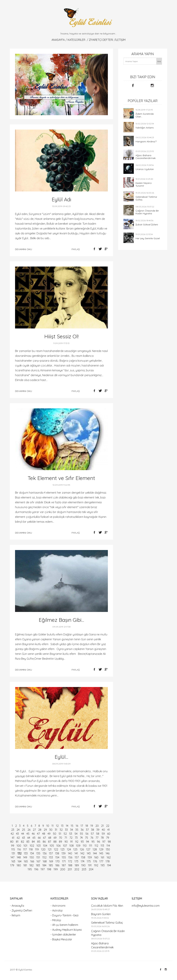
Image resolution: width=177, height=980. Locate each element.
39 (98, 830)
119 (37, 849)
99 (13, 846)
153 (51, 857)
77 (97, 838)
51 (60, 834)
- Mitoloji (56, 920)
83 (28, 842)
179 (12, 865)
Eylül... (61, 757)
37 (87, 830)
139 (64, 853)
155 (64, 857)
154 (57, 857)
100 (19, 846)
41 (109, 830)
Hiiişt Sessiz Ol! (61, 336)
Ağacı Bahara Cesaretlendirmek (146, 157)
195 (30, 869)
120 (43, 849)
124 (69, 849)
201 (70, 869)
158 (83, 857)
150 (32, 857)
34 (72, 830)
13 (62, 826)
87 (50, 842)
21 (102, 826)
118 (31, 849)
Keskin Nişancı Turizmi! (144, 184)
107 (65, 846)
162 (109, 857)
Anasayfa (58, 40)
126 (82, 849)
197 (43, 869)
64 (29, 838)
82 (22, 842)
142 (82, 853)
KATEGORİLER (76, 40)
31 (56, 830)
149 (25, 857)
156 (70, 857)
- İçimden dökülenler (63, 935)
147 (12, 857)
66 (39, 838)
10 (48, 826)
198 (49, 869)
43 (17, 834)
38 (93, 830)
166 (32, 861)
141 (76, 853)
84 (33, 842)
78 (102, 838)
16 (77, 826)
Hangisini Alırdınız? (146, 141)
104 (45, 846)
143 (89, 853)
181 (25, 865)
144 (95, 853)
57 (92, 834)
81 (17, 842)
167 (38, 861)
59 (103, 834)
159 (90, 857)
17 (82, 826)
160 (96, 857)
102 (32, 846)
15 (72, 826)
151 (38, 857)
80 (12, 842)
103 (39, 846)
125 (75, 849)
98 (109, 842)
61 (13, 838)
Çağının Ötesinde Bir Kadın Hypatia (147, 212)
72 (71, 838)
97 (104, 842)
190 (83, 865)
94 (88, 842)
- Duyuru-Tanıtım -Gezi (64, 915)
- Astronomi (58, 906)
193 (103, 865)
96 (98, 842)
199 (56, 869)
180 (19, 865)
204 (91, 869)
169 (51, 861)
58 (98, 834)
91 (71, 842)
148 (19, 857)
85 (39, 842)
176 (95, 861)
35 (77, 830)
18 (87, 826)
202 (77, 869)
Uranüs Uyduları (145, 169)
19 (92, 826)
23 (13, 830)
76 (92, 838)
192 (96, 865)
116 (19, 849)
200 (63, 869)
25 (24, 830)
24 (18, 830)
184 (44, 865)
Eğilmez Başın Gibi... (61, 620)
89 (60, 842)
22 (108, 826)
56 (87, 834)
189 (77, 865)
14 (67, 826)
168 (45, 861)
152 (44, 857)
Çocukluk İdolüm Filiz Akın (107, 906)
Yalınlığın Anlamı (145, 128)
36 (82, 830)
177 (101, 861)
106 (58, 846)
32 (61, 830)
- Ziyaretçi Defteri (21, 910)
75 (87, 838)
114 (108, 846)
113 (102, 846)
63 (24, 838)
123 (62, 849)
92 (77, 842)
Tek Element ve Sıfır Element (61, 478)
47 (38, 834)
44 (23, 834)
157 (77, 857)
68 (50, 838)
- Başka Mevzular (61, 939)
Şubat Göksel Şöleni (147, 225)
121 (50, 849)
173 (76, 861)
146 (108, 853)
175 (89, 861)
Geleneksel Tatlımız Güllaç (146, 198)
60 (109, 834)
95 (93, 842)
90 (66, 842)
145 (101, 853)
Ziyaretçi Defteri (101, 40)
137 (51, 853)
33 (66, 830)
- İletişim (15, 915)
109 (78, 846)
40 (103, 830)
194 (109, 865)
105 (52, 846)
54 (76, 834)
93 (82, 842)
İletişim (120, 40)
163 (13, 861)
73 (76, 838)
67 (44, 838)
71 (66, 838)
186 (57, 865)
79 (108, 838)
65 (34, 838)
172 (70, 861)
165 (26, 861)
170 (58, 861)
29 (45, 830)
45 (28, 834)
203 (84, 869)
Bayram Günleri (101, 914)
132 (19, 853)
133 (26, 853)
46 (33, 834)
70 (60, 838)
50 (55, 834)
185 (51, 865)
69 (55, 838)
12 (57, 826)
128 (95, 849)
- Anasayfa (17, 906)
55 (81, 834)
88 (55, 842)
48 (44, 834)
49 (49, 834)
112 (96, 846)
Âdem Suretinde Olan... (145, 115)
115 (13, 849)
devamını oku (24, 249)
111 (91, 846)
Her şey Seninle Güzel (148, 238)
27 (34, 830)
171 (64, 861)
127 (88, 849)
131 (13, 853)
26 (29, 830)
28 (40, 830)
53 (71, 834)
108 (71, 846)
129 (101, 849)
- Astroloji (57, 910)
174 (83, 861)
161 (103, 857)
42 (12, 834)
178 (108, 861)
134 (32, 853)
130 (108, 849)
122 (56, 849)
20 (97, 826)
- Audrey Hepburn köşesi (66, 930)
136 (45, 853)
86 (44, 842)
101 (25, 846)
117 (25, 849)
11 (53, 826)
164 (20, 861)
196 (36, 869)
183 (38, 865)
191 (90, 865)
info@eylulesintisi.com (146, 906)
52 (65, 834)
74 (81, 838)
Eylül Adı (61, 199)
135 (38, 853)
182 (31, 865)
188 (70, 865)
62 (18, 838)
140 (70, 853)
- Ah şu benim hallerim (64, 925)
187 (64, 865)
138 (57, 853)
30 (51, 830)
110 (85, 846)
